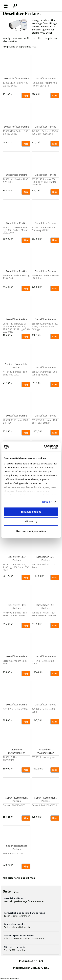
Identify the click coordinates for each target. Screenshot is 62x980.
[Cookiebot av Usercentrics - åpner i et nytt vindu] (44, 447)
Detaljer (47, 502)
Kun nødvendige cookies (31, 531)
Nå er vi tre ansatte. (15, 947)
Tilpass (31, 521)
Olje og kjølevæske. (15, 924)
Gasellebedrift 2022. (15, 898)
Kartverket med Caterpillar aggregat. (25, 913)
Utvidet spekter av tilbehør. (20, 936)
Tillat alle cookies (31, 512)
